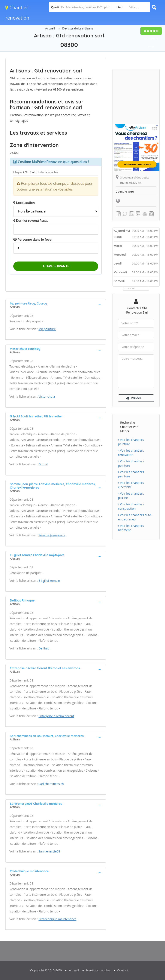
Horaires (131, 288)
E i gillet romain (49, 581)
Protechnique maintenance (58, 919)
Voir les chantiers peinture (131, 442)
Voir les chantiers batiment (131, 528)
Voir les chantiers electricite (131, 485)
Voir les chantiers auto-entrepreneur (135, 517)
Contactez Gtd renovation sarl (137, 310)
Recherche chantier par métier (129, 427)
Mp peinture (47, 329)
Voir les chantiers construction (131, 506)
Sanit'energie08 (49, 851)
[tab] (56, 305)
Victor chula (47, 396)
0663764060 (125, 192)
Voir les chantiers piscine (131, 496)
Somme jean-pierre (52, 535)
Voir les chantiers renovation (131, 453)
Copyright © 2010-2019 (46, 970)
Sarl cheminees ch (51, 784)
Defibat (44, 648)
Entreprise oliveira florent (56, 716)
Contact (123, 970)
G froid (43, 464)
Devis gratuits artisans (78, 28)
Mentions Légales (98, 970)
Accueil (50, 28)
